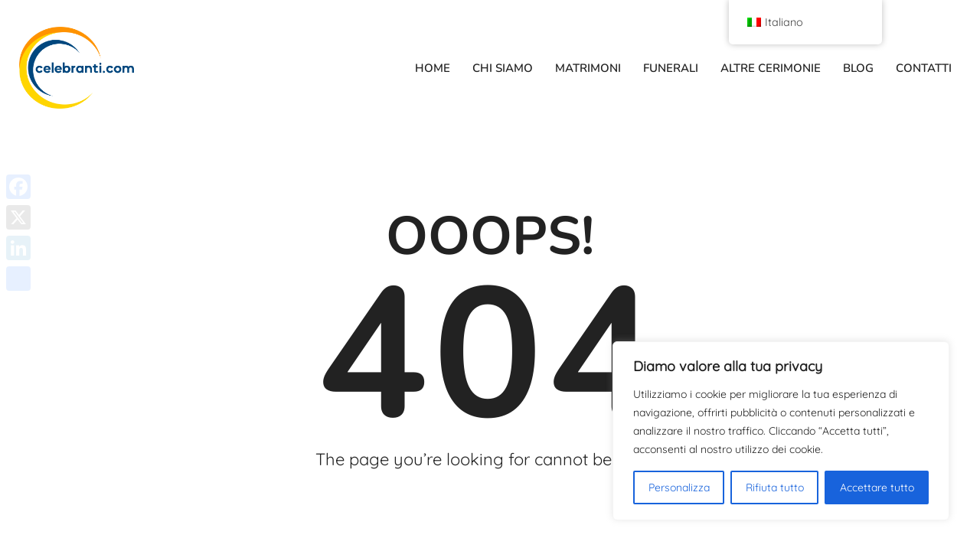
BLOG (858, 68)
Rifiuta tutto (775, 487)
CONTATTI (924, 68)
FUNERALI (671, 68)
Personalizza (679, 487)
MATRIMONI (588, 68)
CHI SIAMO (503, 68)
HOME (433, 68)
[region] (781, 431)
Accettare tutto (877, 487)
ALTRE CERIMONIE (771, 68)
